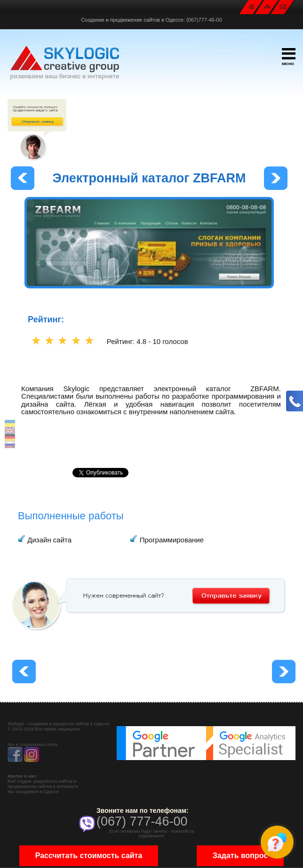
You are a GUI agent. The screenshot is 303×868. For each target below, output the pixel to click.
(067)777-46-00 (204, 20)
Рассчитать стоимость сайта (89, 856)
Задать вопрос (240, 856)
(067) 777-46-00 (142, 821)
